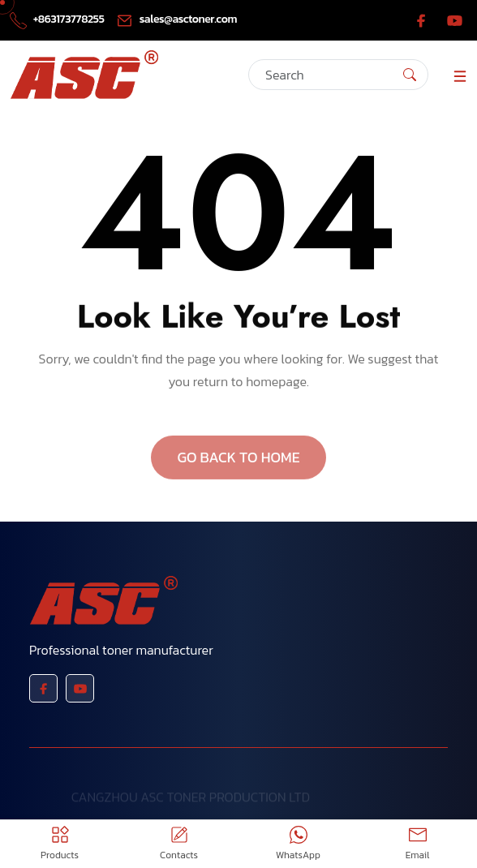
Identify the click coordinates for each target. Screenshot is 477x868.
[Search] (338, 75)
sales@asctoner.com (176, 19)
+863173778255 (58, 19)
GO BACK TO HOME (238, 467)
